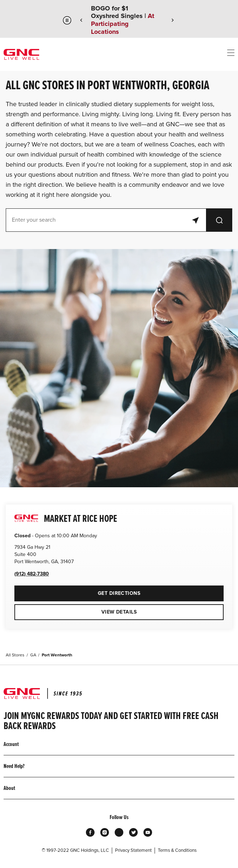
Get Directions (77, 591)
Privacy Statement (133, 850)
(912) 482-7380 (32, 574)
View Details (119, 612)
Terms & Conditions (177, 850)
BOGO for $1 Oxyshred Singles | (123, 20)
